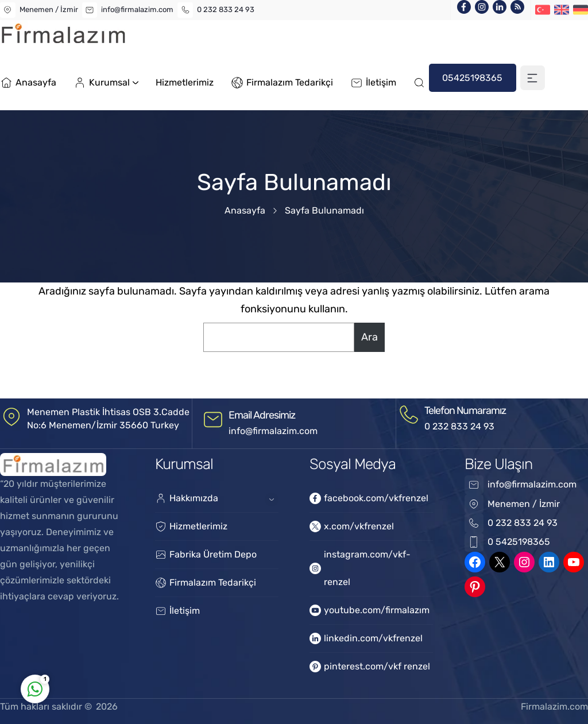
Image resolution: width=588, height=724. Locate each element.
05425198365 (472, 78)
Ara (370, 337)
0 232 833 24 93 (226, 9)
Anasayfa (245, 210)
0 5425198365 (519, 542)
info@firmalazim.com (137, 9)
